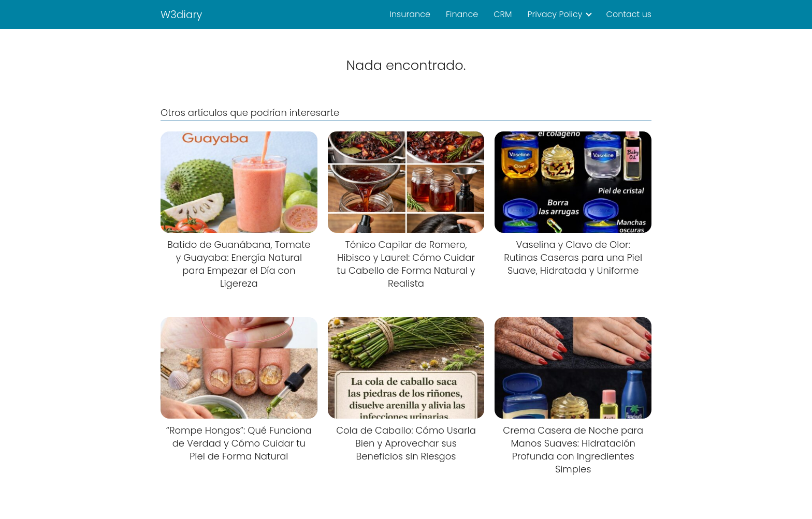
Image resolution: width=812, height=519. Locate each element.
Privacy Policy (555, 14)
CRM (503, 14)
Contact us (629, 14)
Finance (462, 14)
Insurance (410, 14)
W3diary (182, 14)
